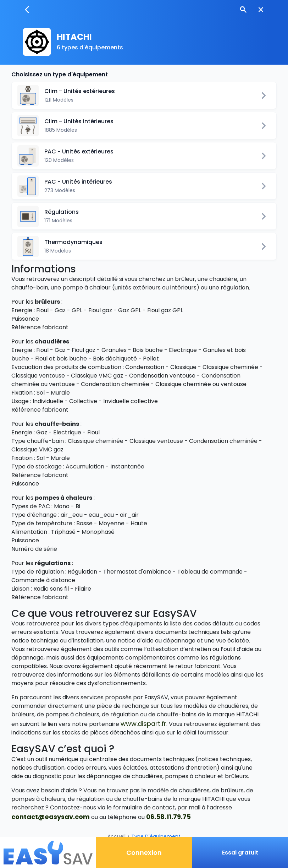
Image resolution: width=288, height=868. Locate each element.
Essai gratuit (240, 853)
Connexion (144, 853)
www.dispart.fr (143, 724)
